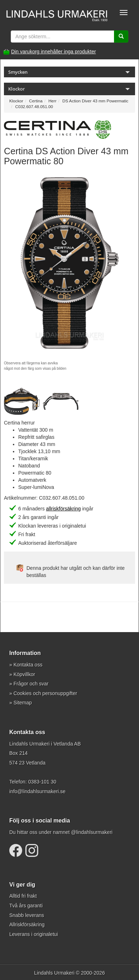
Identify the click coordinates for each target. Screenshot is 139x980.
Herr (52, 101)
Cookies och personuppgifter (45, 693)
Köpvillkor (24, 674)
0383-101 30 (42, 782)
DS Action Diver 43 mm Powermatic (96, 101)
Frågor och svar (31, 684)
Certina (36, 101)
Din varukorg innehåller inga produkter (53, 52)
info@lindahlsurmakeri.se (37, 791)
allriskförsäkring (63, 509)
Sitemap (23, 703)
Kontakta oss (28, 665)
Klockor (16, 101)
